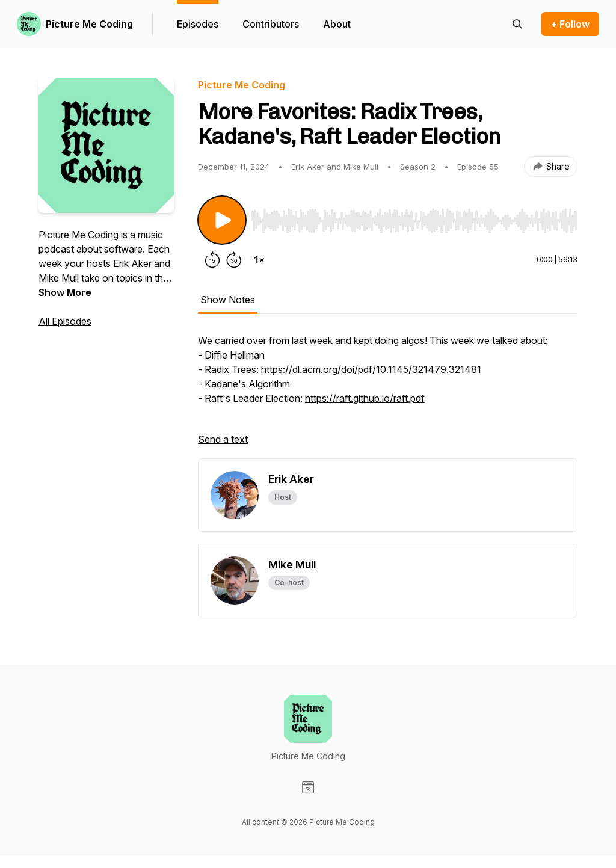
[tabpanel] (388, 396)
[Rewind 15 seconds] (212, 260)
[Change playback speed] (259, 260)
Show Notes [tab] (228, 300)
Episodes (198, 24)
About (337, 24)
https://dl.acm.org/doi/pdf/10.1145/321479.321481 (371, 369)
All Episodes (65, 321)
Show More (65, 292)
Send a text (223, 439)
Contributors (271, 24)
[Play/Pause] (222, 220)
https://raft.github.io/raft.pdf (365, 398)
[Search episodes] (517, 24)
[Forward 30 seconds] (234, 260)
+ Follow (570, 24)
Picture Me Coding (89, 24)
